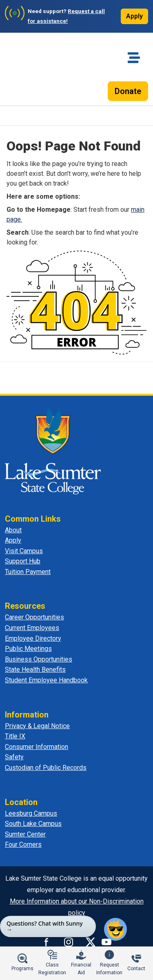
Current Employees (32, 628)
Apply (134, 16)
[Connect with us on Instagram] (69, 942)
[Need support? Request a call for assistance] (57, 16)
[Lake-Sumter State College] (33, 72)
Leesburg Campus (31, 813)
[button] (115, 929)
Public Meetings (28, 649)
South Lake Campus (33, 824)
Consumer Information (37, 747)
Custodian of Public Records (46, 768)
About (13, 530)
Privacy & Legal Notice (37, 726)
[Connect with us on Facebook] (47, 942)
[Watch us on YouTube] (106, 942)
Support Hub (23, 561)
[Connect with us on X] (91, 942)
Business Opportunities (39, 659)
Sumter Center (25, 834)
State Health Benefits (35, 669)
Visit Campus (24, 551)
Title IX (15, 736)
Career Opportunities (34, 617)
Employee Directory (33, 638)
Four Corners (23, 844)
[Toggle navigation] (134, 58)
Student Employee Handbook (46, 680)
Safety (14, 757)
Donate (128, 91)
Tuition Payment (28, 572)
